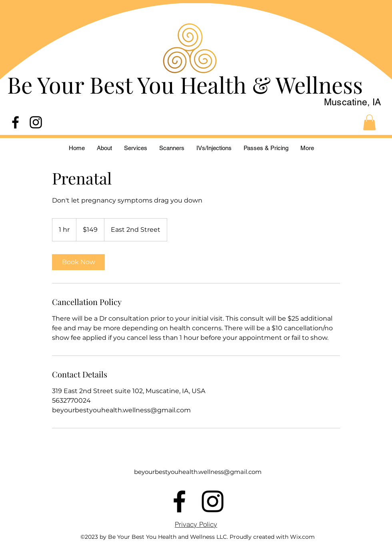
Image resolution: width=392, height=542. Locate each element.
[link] (78, 262)
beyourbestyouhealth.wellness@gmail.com (198, 472)
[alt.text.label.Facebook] (15, 122)
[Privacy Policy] (196, 524)
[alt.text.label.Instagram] (36, 122)
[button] (369, 122)
